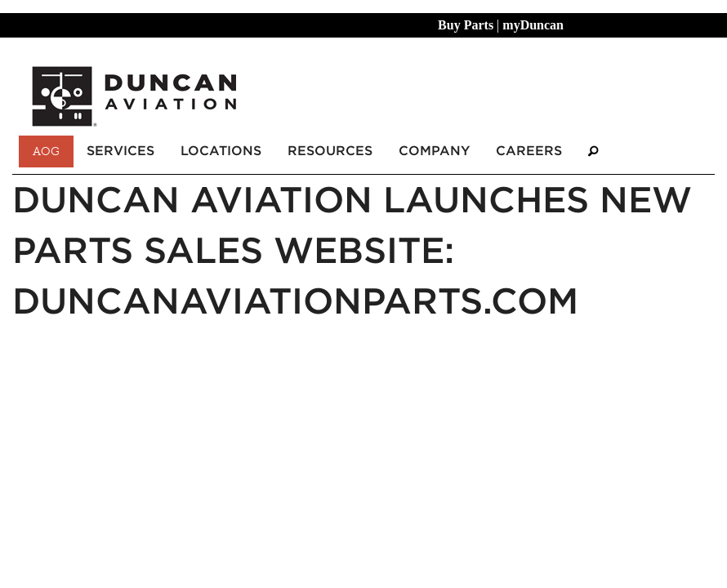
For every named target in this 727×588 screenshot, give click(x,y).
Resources (330, 151)
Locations (221, 151)
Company (434, 151)
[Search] (593, 151)
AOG (46, 151)
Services (120, 151)
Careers (529, 151)
